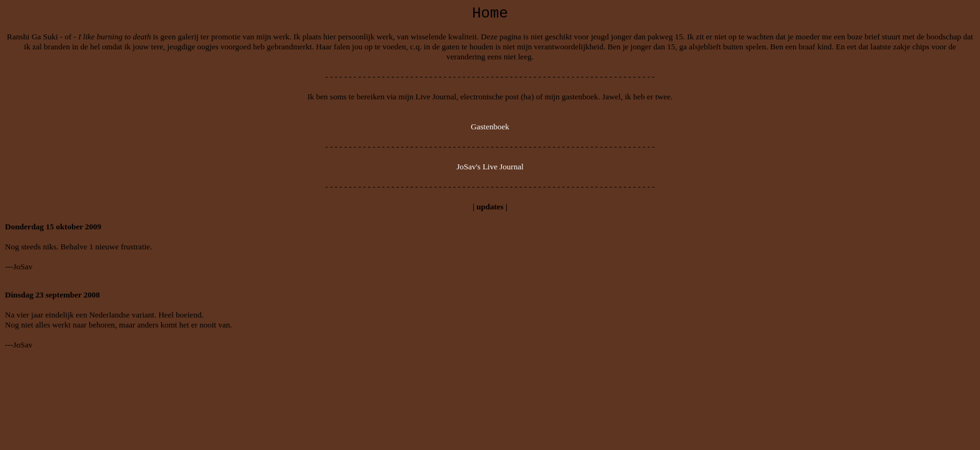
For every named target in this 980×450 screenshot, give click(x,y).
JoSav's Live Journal (490, 167)
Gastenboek (490, 127)
